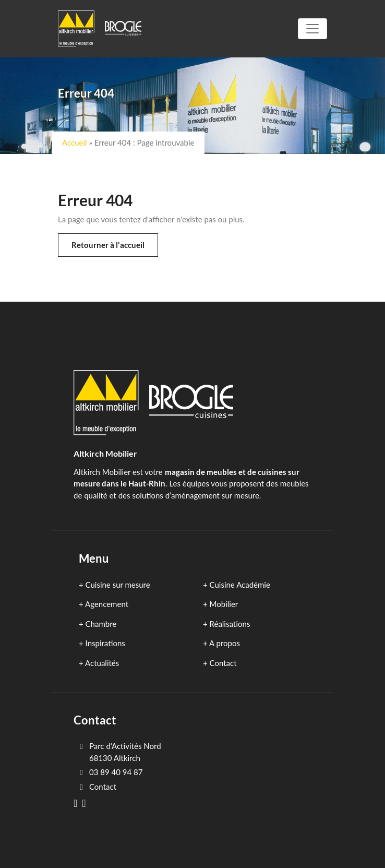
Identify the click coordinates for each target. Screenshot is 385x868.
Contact (223, 663)
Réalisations (230, 624)
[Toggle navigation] (312, 29)
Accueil (75, 142)
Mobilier (224, 604)
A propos (225, 643)
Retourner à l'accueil (108, 245)
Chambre (101, 624)
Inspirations (105, 643)
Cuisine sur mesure (118, 585)
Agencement (107, 604)
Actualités (102, 663)
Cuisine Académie (240, 585)
